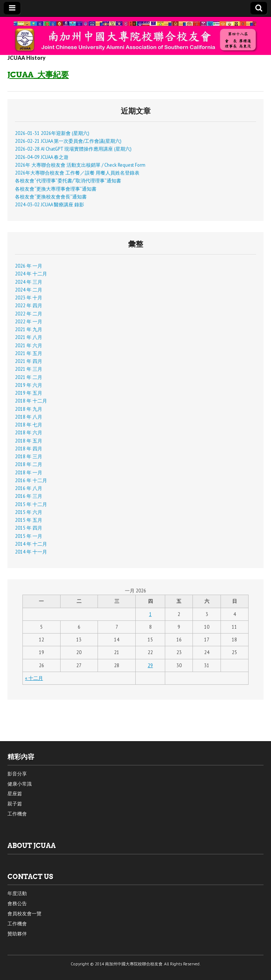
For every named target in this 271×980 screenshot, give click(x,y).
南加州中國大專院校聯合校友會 (134, 964)
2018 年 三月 (29, 456)
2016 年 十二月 (31, 480)
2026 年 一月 (29, 266)
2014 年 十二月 (31, 544)
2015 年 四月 (29, 528)
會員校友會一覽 (24, 914)
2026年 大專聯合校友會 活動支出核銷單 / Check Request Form (80, 165)
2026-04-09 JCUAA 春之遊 (42, 157)
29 (150, 665)
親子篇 (15, 804)
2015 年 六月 (29, 512)
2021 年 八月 (29, 337)
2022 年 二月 (29, 314)
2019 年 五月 (29, 393)
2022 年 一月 (29, 321)
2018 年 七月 (29, 425)
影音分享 (17, 774)
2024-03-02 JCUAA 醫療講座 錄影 (50, 204)
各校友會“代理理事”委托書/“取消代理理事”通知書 (68, 181)
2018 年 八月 (29, 417)
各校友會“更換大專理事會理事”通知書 (56, 189)
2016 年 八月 (29, 488)
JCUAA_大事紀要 (38, 75)
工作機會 (17, 814)
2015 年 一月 (29, 536)
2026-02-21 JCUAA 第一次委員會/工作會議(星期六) (68, 141)
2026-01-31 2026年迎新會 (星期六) (52, 133)
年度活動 (17, 893)
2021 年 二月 (29, 377)
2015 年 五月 (29, 520)
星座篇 (15, 794)
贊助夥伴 (17, 934)
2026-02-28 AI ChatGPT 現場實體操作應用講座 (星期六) (73, 149)
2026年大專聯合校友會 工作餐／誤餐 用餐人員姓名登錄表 (77, 173)
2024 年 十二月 (31, 274)
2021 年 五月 (29, 353)
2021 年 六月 (29, 345)
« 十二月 (34, 678)
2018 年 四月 (29, 449)
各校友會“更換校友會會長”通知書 (51, 197)
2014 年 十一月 (31, 552)
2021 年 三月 (29, 369)
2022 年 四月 (29, 305)
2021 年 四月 (29, 361)
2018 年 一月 (29, 472)
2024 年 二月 (29, 290)
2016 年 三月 (29, 496)
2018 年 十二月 (31, 401)
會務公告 (17, 904)
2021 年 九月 (29, 329)
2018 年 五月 (29, 441)
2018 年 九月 (29, 409)
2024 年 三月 (29, 282)
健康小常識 (20, 784)
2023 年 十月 (29, 298)
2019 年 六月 (29, 385)
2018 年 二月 (29, 464)
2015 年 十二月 (31, 504)
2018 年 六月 (29, 432)
